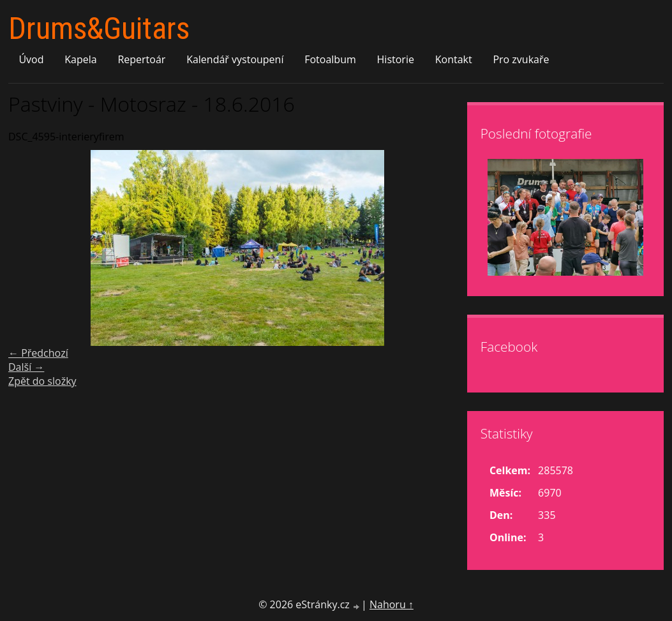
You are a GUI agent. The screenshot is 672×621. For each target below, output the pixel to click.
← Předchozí (38, 353)
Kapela (80, 59)
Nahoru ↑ (392, 604)
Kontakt (454, 59)
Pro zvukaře (521, 59)
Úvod (31, 59)
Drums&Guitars (99, 28)
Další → (26, 367)
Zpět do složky (42, 381)
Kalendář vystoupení (235, 59)
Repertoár (141, 59)
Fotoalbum (330, 59)
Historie (396, 59)
